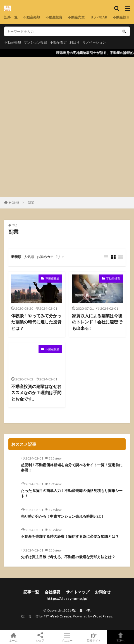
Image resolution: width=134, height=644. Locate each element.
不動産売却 (32, 17)
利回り (75, 42)
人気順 (29, 257)
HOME (14, 203)
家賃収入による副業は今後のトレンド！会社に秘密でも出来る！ (97, 322)
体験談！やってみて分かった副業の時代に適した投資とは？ (36, 322)
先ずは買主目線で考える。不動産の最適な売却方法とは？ (68, 557)
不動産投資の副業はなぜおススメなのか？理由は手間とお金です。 (36, 393)
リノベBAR (99, 17)
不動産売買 (76, 17)
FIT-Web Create (57, 616)
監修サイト (94, 637)
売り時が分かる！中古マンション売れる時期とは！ (63, 516)
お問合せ (103, 592)
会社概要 (52, 592)
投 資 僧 (81, 610)
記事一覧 (11, 17)
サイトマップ (78, 592)
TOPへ (121, 637)
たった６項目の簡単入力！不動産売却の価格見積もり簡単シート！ (72, 493)
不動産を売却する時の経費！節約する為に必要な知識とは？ (70, 536)
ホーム (13, 637)
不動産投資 (54, 17)
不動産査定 (58, 42)
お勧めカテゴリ (49, 257)
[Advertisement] (67, 127)
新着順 (16, 257)
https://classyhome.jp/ (67, 598)
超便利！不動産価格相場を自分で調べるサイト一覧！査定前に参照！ (72, 468)
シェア (40, 637)
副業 (31, 203)
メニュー (67, 637)
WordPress (102, 616)
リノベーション (94, 42)
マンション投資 (35, 42)
